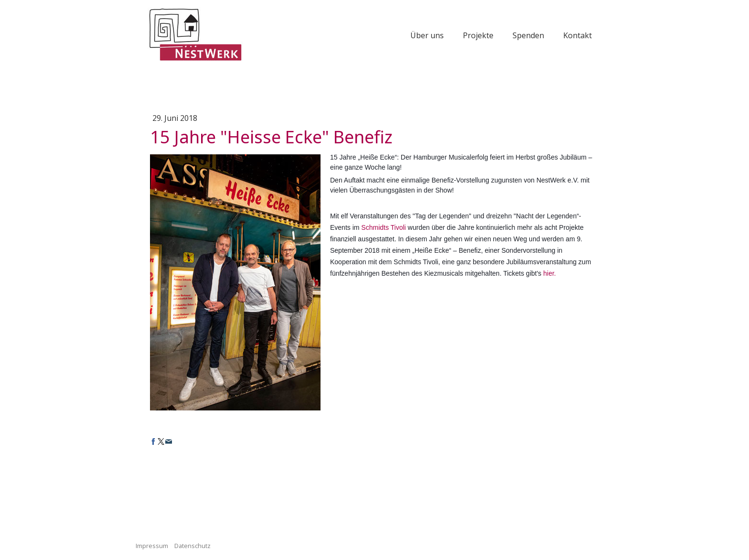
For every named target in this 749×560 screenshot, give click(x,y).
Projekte (478, 35)
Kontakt (578, 35)
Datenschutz (193, 546)
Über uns (427, 35)
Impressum (152, 546)
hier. (549, 273)
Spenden (528, 35)
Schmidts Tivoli (383, 227)
